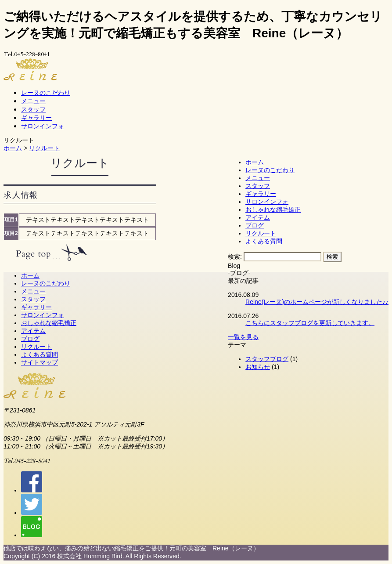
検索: (235, 257)
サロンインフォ (43, 126)
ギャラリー (36, 117)
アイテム (258, 217)
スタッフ (33, 109)
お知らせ (258, 367)
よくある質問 (264, 241)
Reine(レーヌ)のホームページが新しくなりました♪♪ (317, 302)
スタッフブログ (267, 359)
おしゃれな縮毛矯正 (273, 210)
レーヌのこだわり (46, 92)
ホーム (13, 148)
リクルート (44, 148)
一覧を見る (243, 337)
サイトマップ (40, 362)
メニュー (33, 101)
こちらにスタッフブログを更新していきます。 (310, 323)
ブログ (255, 225)
